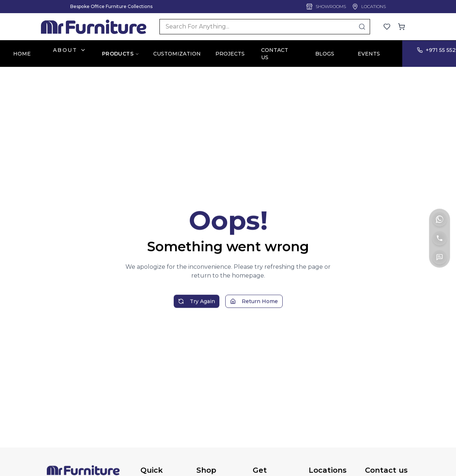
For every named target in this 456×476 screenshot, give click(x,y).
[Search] (265, 27)
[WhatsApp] (440, 219)
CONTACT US (275, 54)
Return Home (254, 306)
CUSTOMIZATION (177, 54)
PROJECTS (230, 54)
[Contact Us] (440, 257)
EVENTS (369, 54)
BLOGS (325, 54)
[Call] (440, 238)
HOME (22, 54)
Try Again (197, 306)
